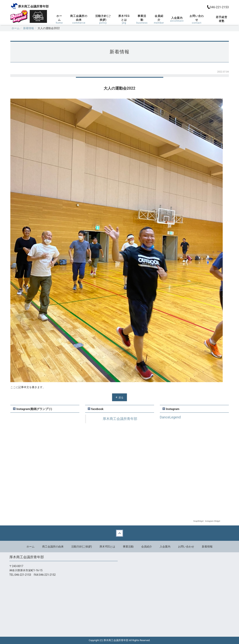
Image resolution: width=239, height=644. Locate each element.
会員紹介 (159, 19)
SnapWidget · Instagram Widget (207, 521)
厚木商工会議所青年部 (120, 419)
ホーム (59, 19)
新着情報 (29, 28)
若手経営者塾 (222, 19)
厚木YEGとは (124, 19)
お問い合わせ (197, 19)
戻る (119, 397)
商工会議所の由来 (79, 19)
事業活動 (142, 19)
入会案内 (177, 19)
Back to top (119, 533)
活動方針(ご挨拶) (103, 19)
